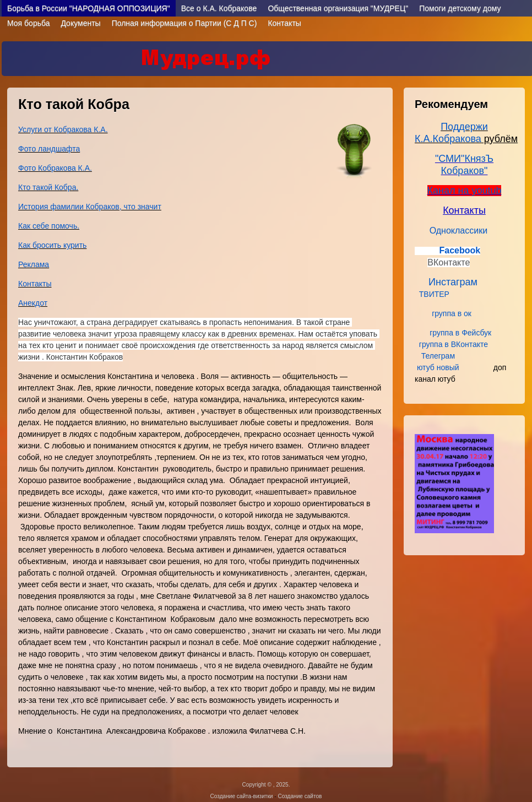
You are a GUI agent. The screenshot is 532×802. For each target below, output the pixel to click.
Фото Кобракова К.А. (55, 168)
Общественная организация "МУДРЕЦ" (338, 8)
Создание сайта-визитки (242, 796)
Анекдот (33, 303)
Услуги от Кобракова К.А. (63, 129)
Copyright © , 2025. (266, 785)
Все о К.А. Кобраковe (219, 8)
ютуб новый (438, 367)
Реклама (34, 264)
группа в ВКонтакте (454, 344)
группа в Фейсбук (460, 333)
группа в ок (453, 313)
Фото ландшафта (49, 149)
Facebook (460, 250)
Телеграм (439, 356)
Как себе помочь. (49, 226)
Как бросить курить (52, 245)
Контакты (284, 23)
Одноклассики (458, 231)
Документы (80, 23)
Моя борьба (28, 23)
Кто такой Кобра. (48, 187)
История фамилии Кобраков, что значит (90, 207)
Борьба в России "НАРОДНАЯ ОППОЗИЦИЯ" (89, 8)
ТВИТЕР (436, 294)
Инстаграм (452, 282)
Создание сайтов (300, 796)
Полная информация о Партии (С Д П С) (184, 23)
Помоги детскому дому (460, 8)
